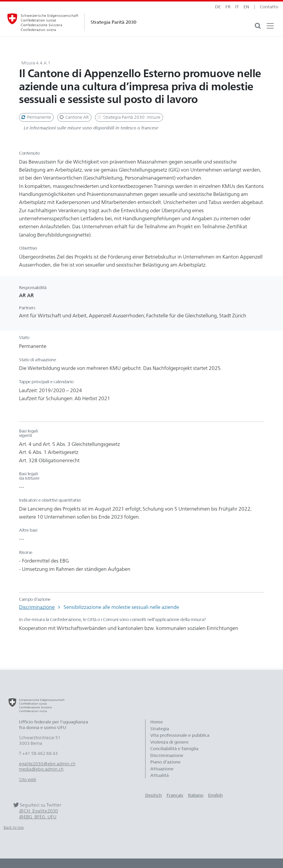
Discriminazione (37, 607)
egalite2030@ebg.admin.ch (47, 764)
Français (175, 795)
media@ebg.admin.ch (41, 769)
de (218, 7)
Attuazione (162, 769)
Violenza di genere (169, 742)
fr (228, 7)
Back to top (14, 827)
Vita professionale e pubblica (180, 735)
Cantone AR (74, 117)
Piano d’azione (165, 762)
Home (156, 722)
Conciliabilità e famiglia (174, 749)
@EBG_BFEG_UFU (38, 817)
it (237, 7)
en (246, 7)
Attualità (159, 775)
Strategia (160, 729)
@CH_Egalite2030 (38, 811)
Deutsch (154, 795)
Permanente (36, 117)
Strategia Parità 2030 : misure (128, 117)
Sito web (28, 780)
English (215, 795)
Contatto (269, 7)
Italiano (196, 795)
